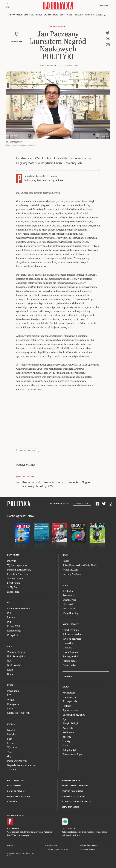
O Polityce (12, 802)
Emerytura (13, 704)
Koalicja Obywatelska (18, 609)
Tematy (66, 741)
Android (16, 829)
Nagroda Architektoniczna (21, 765)
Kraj (26, 15)
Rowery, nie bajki (72, 656)
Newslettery (69, 693)
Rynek (39, 15)
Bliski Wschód (15, 665)
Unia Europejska (16, 656)
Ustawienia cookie (70, 807)
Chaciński (68, 604)
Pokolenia (89, 15)
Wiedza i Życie (15, 578)
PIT (9, 695)
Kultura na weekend (73, 634)
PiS (9, 613)
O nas (65, 746)
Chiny (10, 674)
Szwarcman (69, 595)
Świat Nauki (14, 583)
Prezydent (13, 635)
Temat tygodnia (71, 630)
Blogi (63, 15)
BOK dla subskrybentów (19, 796)
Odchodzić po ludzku (74, 715)
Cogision (57, 849)
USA (9, 661)
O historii (67, 647)
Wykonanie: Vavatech (88, 849)
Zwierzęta (68, 728)
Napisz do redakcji (16, 791)
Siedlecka (68, 591)
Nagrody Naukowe (58, 26)
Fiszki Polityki (69, 829)
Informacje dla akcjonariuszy (76, 802)
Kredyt (11, 709)
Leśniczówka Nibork (89, 845)
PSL (9, 622)
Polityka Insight (51, 845)
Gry (9, 756)
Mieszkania (13, 691)
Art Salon (12, 770)
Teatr (10, 752)
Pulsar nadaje (70, 665)
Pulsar (66, 561)
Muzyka (11, 734)
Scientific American (18, 574)
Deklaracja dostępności (73, 796)
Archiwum (68, 732)
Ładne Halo (65, 849)
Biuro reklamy (14, 786)
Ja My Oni (12, 587)
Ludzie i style (69, 697)
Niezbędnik (13, 592)
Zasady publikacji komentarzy (76, 786)
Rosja (10, 670)
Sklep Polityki (70, 750)
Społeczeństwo (70, 710)
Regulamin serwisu (71, 781)
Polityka (12, 561)
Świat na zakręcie (72, 639)
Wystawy (12, 747)
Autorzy (67, 737)
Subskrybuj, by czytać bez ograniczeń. (44, 181)
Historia (67, 706)
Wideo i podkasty (75, 15)
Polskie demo (70, 661)
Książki (11, 730)
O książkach (69, 643)
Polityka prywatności (72, 791)
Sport (65, 719)
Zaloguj (104, 6)
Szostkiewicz (69, 600)
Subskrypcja (82, 503)
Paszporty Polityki (17, 761)
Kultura (47, 15)
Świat (32, 15)
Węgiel (11, 700)
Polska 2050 (14, 626)
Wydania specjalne (17, 565)
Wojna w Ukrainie (17, 652)
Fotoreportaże (70, 701)
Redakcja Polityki (16, 781)
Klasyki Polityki (71, 723)
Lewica (11, 617)
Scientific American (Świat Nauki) (80, 565)
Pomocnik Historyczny (19, 570)
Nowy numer (16, 15)
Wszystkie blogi (71, 613)
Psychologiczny (71, 652)
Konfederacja (14, 631)
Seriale (11, 743)
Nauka (56, 15)
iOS (9, 829)
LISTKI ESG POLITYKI (19, 713)
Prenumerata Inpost (60, 503)
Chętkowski (69, 609)
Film (10, 739)
